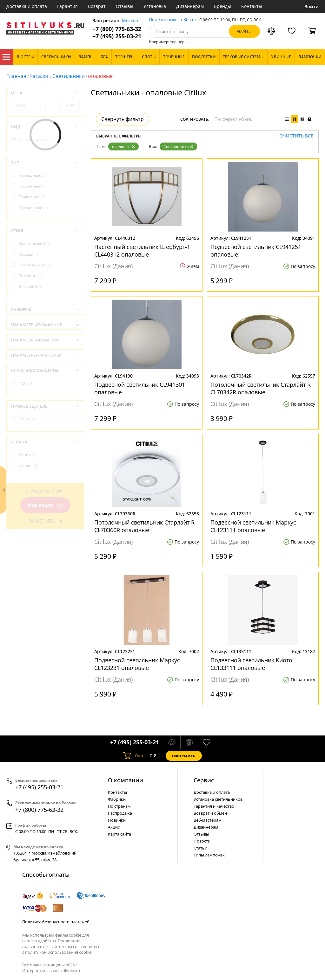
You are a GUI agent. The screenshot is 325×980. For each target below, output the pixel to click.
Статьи (200, 848)
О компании (126, 780)
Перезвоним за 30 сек (173, 20)
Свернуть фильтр (123, 119)
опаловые (123, 146)
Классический (35, 243)
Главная (16, 76)
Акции (114, 827)
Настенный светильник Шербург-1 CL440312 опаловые (142, 251)
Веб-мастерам (208, 820)
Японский (31, 286)
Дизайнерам (190, 6)
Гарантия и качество (214, 806)
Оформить (184, 756)
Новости (202, 841)
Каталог (6, 57)
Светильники (69, 76)
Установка (155, 6)
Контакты (252, 6)
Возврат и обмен (210, 813)
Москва (130, 21)
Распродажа (120, 813)
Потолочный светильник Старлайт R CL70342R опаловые (261, 388)
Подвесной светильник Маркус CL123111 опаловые (253, 526)
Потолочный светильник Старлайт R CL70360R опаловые (144, 526)
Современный (35, 265)
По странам (119, 806)
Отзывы (125, 6)
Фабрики (117, 799)
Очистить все (296, 136)
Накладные (32, 175)
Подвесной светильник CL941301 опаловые (140, 388)
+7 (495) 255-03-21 (117, 36)
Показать (45, 506)
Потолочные (33, 208)
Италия (29, 465)
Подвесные (32, 197)
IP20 (25, 383)
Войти (312, 6)
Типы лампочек (209, 855)
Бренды (222, 6)
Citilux (27, 419)
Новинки (117, 820)
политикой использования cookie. (59, 952)
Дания (28, 455)
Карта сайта (119, 834)
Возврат (97, 6)
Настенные (32, 186)
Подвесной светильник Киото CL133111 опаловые (251, 664)
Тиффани (30, 276)
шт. (134, 756)
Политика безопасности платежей (56, 922)
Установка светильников (218, 799)
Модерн (29, 254)
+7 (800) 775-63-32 (117, 29)
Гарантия (67, 6)
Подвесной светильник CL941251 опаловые (256, 251)
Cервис (204, 780)
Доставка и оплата (27, 6)
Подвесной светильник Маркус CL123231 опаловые (137, 664)
